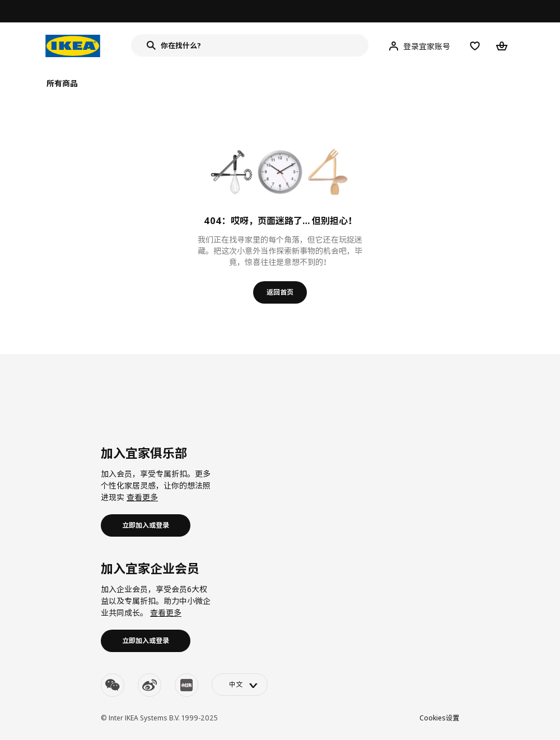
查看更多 (142, 497)
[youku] (186, 685)
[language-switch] (240, 685)
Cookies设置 (439, 718)
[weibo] (150, 685)
